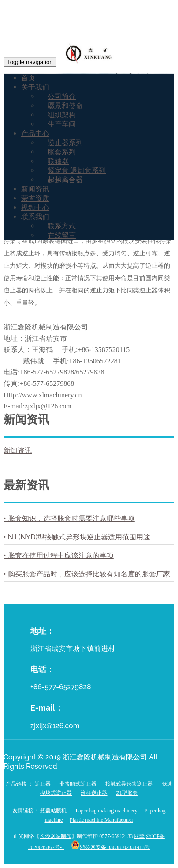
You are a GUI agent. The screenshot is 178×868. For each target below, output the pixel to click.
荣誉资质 (35, 198)
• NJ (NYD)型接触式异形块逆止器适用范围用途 (77, 537)
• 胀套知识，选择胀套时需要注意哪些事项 (69, 518)
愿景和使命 (65, 106)
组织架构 (62, 115)
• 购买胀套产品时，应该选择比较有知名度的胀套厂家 (87, 574)
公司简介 (62, 96)
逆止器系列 (65, 143)
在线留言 (62, 235)
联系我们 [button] (35, 217)
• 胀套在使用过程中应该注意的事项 (59, 556)
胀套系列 (62, 152)
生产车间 (62, 124)
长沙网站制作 (56, 836)
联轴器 (58, 161)
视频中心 (35, 208)
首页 (28, 78)
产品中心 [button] (35, 133)
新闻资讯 (35, 189)
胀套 (139, 836)
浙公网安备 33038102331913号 (115, 847)
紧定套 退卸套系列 (77, 170)
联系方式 (62, 226)
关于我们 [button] (35, 87)
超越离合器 (65, 180)
